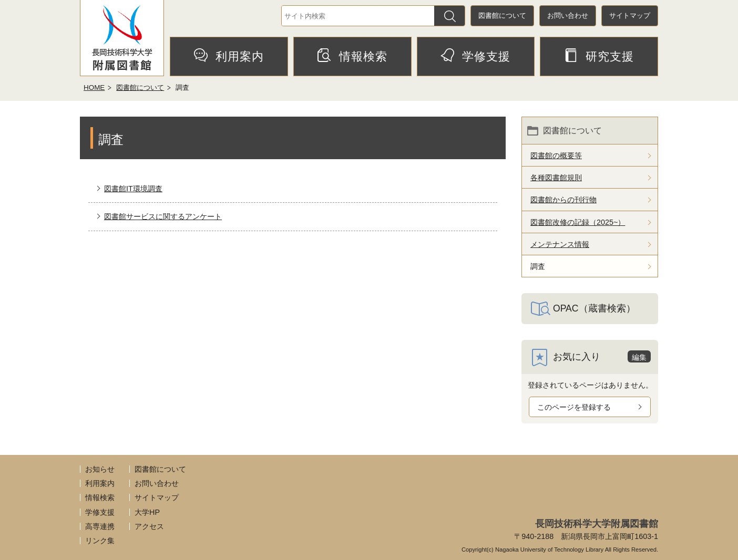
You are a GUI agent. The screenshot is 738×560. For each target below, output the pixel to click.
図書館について (502, 15)
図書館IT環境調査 (133, 189)
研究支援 (599, 56)
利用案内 (229, 56)
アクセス (149, 526)
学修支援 (475, 56)
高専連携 (100, 526)
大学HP (147, 512)
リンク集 (100, 541)
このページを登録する (574, 407)
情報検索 (352, 56)
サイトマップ (630, 15)
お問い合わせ (568, 15)
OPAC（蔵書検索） (594, 308)
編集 (639, 357)
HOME (94, 87)
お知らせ (100, 469)
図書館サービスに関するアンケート (163, 216)
